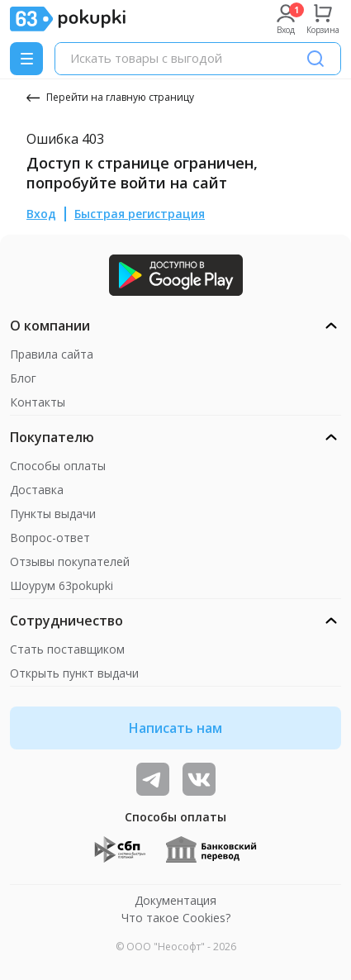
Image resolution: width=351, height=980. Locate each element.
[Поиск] (315, 59)
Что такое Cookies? (176, 918)
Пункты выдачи (53, 514)
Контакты (38, 402)
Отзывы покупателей (70, 561)
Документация (175, 900)
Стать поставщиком (67, 649)
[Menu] (26, 59)
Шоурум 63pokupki (62, 585)
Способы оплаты (58, 466)
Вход (41, 214)
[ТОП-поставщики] (199, 779)
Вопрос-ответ (50, 538)
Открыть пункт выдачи (74, 673)
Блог (23, 378)
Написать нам (175, 728)
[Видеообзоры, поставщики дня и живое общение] (153, 779)
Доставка (37, 490)
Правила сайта (52, 354)
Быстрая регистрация (140, 214)
